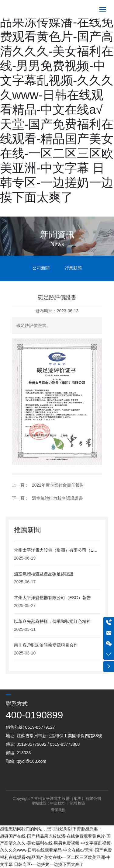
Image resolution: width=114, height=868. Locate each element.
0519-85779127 (40, 727)
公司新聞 (41, 268)
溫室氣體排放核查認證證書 (57, 498)
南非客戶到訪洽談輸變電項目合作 (46, 645)
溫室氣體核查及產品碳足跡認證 (44, 574)
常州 (73, 803)
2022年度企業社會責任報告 (58, 485)
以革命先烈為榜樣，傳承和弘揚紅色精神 (52, 621)
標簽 (81, 803)
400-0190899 (35, 715)
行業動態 (73, 268)
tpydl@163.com (31, 761)
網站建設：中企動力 (48, 803)
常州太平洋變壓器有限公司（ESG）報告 (53, 598)
